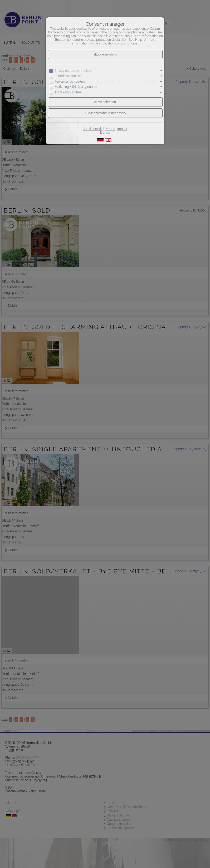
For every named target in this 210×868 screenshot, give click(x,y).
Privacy (110, 129)
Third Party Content (68, 92)
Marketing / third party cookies (76, 87)
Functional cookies (68, 76)
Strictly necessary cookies (73, 71)
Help (139, 40)
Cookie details (93, 129)
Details (105, 133)
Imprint (122, 129)
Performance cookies (70, 82)
